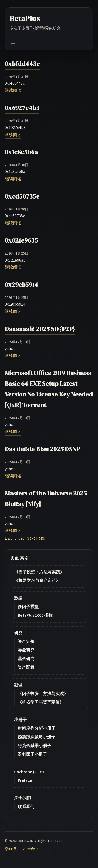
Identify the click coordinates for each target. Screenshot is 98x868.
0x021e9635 (21, 240)
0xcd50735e (22, 196)
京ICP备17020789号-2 (21, 849)
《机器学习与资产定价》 (37, 581)
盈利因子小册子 (32, 754)
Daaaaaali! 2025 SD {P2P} (40, 329)
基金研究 (26, 659)
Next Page (36, 538)
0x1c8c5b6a (21, 152)
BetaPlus (25, 18)
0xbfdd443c (22, 64)
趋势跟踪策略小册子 (37, 737)
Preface (25, 780)
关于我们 (22, 798)
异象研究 (26, 650)
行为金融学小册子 (34, 746)
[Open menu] (13, 42)
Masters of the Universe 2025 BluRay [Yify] (46, 499)
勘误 (18, 685)
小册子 (20, 720)
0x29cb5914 (21, 285)
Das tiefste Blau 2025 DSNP (42, 449)
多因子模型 (28, 607)
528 (21, 538)
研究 (18, 633)
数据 (18, 598)
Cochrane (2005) (29, 772)
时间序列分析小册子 (37, 728)
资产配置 (26, 667)
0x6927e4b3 (22, 108)
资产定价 (26, 642)
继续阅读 (13, 90)
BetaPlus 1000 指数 (35, 615)
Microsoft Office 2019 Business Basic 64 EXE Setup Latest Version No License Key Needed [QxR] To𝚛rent (49, 389)
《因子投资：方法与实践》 (39, 572)
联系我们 (26, 807)
